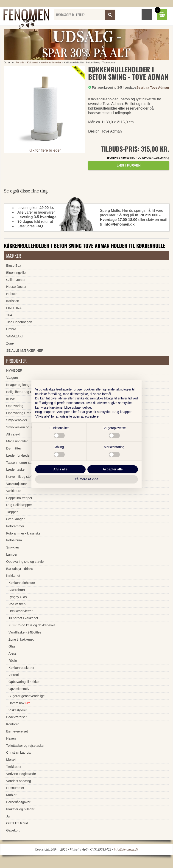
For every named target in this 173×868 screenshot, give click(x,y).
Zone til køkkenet (21, 639)
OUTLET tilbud (17, 823)
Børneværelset (17, 731)
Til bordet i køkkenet (23, 618)
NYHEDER (14, 370)
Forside (20, 62)
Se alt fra (153, 88)
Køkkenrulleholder (51, 62)
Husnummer (15, 788)
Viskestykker (18, 710)
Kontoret (12, 724)
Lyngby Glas (18, 597)
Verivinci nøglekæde (21, 774)
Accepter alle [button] (113, 469)
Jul (8, 816)
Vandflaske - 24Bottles (25, 632)
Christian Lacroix (18, 752)
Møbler (11, 795)
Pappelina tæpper (19, 498)
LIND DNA (14, 308)
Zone (10, 343)
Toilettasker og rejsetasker (25, 746)
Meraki (11, 760)
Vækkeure (14, 491)
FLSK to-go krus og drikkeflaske (32, 625)
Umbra (11, 329)
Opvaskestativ (19, 689)
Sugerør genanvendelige (27, 696)
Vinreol (14, 675)
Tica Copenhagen (19, 322)
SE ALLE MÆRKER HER (25, 351)
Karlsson (13, 301)
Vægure (12, 378)
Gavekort (13, 830)
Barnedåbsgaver (18, 802)
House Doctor (16, 287)
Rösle (13, 661)
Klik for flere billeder (45, 150)
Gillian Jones (16, 280)
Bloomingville (16, 273)
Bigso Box (14, 266)
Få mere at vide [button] (86, 479)
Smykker (13, 547)
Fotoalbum (14, 540)
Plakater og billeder (20, 809)
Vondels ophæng (19, 781)
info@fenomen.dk (119, 224)
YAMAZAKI (14, 336)
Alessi (13, 653)
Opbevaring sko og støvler (25, 562)
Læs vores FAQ (30, 226)
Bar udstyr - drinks (20, 569)
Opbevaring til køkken (24, 682)
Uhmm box (20, 703)
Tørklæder (14, 767)
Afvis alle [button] (60, 469)
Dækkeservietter (21, 611)
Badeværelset (16, 717)
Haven (11, 738)
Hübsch (12, 294)
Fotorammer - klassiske (23, 533)
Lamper (12, 554)
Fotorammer (15, 526)
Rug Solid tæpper (19, 505)
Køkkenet (32, 62)
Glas (12, 646)
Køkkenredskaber (21, 668)
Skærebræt (17, 590)
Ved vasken (17, 604)
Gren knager (15, 519)
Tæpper (12, 512)
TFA (9, 315)
